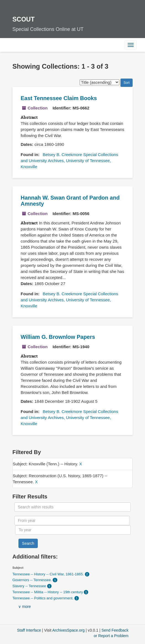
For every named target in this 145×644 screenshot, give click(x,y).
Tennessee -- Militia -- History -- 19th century (48, 592)
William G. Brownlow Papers (58, 337)
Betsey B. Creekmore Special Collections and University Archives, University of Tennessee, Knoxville (69, 161)
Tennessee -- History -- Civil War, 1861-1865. (49, 574)
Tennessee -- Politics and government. (43, 598)
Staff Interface (29, 630)
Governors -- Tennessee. (33, 580)
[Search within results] (72, 507)
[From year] (72, 520)
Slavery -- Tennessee (30, 586)
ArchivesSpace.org (68, 630)
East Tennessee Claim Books (59, 98)
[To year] (73, 530)
